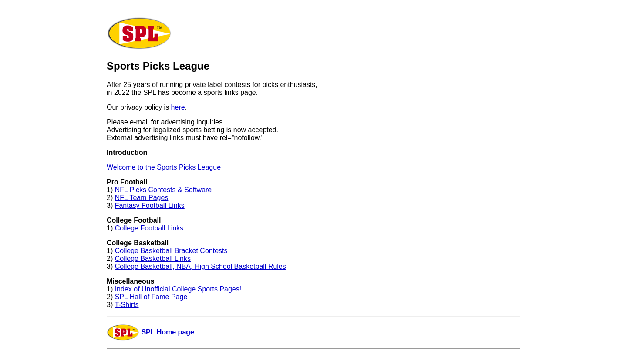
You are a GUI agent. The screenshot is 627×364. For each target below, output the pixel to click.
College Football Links (149, 228)
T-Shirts (126, 305)
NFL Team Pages (142, 198)
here (178, 107)
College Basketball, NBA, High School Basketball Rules (201, 266)
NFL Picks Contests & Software (163, 190)
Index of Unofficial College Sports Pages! (178, 289)
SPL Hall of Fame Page (151, 297)
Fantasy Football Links (150, 205)
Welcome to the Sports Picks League (164, 167)
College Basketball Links (153, 259)
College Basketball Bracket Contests (171, 251)
